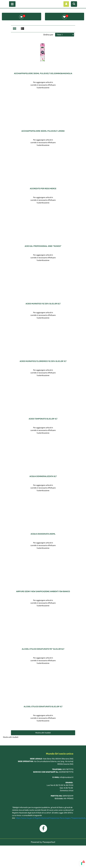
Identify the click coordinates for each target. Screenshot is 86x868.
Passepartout (49, 842)
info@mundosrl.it (67, 777)
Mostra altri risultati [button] (43, 733)
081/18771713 (68, 769)
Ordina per (48, 35)
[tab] (15, 29)
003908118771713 (66, 772)
